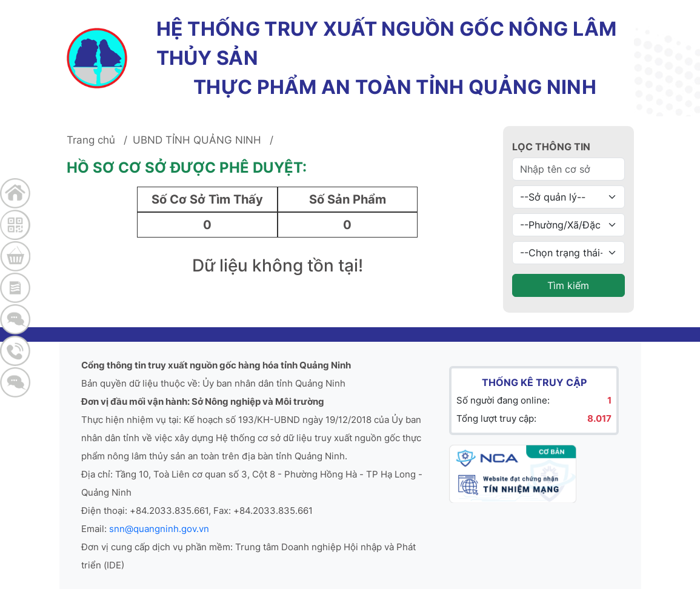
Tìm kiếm (568, 285)
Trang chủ (91, 140)
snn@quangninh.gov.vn (159, 529)
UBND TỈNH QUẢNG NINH (197, 140)
